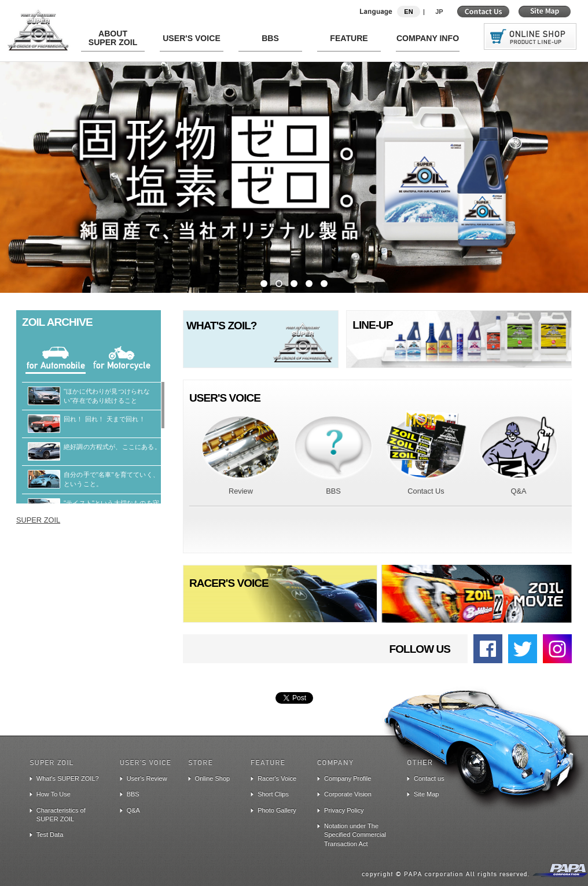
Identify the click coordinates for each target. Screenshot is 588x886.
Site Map (426, 794)
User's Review (147, 778)
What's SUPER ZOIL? (68, 778)
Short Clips (273, 794)
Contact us (429, 778)
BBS (133, 794)
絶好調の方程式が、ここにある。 (106, 447)
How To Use (54, 794)
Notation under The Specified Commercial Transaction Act (355, 835)
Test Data (50, 834)
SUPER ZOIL (38, 520)
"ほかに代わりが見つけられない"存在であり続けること (101, 396)
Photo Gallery (277, 810)
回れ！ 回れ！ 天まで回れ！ (99, 419)
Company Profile (348, 778)
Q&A (133, 810)
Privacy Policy (344, 810)
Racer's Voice (277, 778)
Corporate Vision (348, 794)
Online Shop (213, 778)
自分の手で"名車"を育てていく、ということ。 (106, 479)
